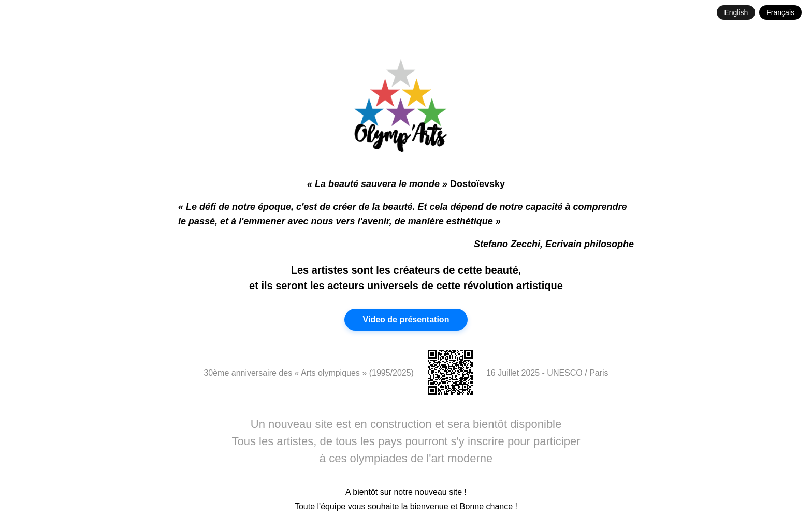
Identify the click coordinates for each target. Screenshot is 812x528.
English (736, 12)
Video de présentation (406, 319)
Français (780, 12)
